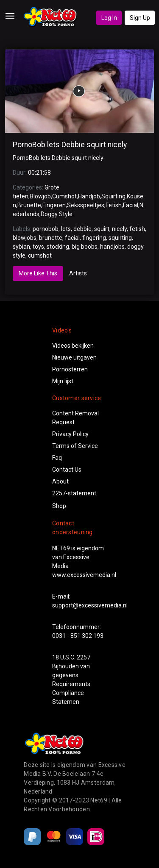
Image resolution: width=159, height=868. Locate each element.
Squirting (113, 196)
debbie (82, 229)
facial (72, 238)
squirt (102, 229)
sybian (21, 247)
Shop (59, 506)
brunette (51, 238)
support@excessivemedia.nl (90, 605)
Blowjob (40, 196)
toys (38, 247)
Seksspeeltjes (86, 205)
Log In (109, 18)
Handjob (89, 196)
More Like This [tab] (38, 273)
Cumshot (64, 196)
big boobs (85, 247)
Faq (57, 458)
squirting (120, 238)
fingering (94, 238)
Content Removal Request (75, 418)
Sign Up (140, 18)
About (60, 481)
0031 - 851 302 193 (78, 636)
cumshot (40, 255)
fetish (137, 229)
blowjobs (25, 238)
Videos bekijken (73, 346)
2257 (84, 657)
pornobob (46, 229)
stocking (58, 247)
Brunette (29, 205)
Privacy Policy (70, 434)
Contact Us (67, 470)
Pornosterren (70, 369)
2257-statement (74, 493)
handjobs (112, 247)
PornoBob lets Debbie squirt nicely (70, 145)
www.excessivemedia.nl (84, 575)
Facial (131, 205)
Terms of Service (75, 446)
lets (66, 229)
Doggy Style (57, 214)
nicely (119, 229)
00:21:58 (39, 173)
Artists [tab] (78, 273)
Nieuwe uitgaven (74, 357)
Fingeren (54, 205)
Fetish (114, 205)
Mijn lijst (63, 381)
